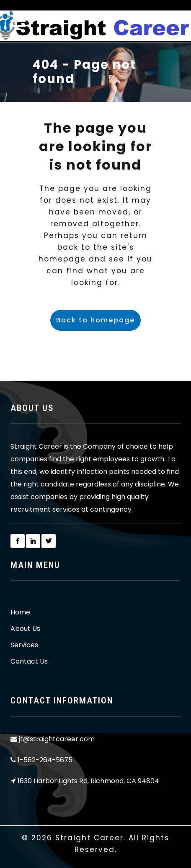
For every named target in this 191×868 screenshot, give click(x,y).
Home (20, 612)
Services (24, 645)
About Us (25, 629)
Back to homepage (95, 320)
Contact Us (29, 661)
